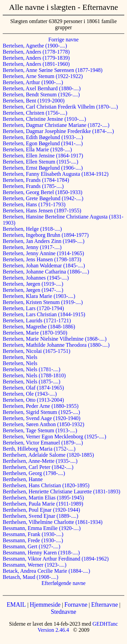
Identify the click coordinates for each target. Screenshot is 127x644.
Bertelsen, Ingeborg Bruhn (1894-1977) (46, 235)
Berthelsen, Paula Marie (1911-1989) (43, 504)
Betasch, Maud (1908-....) (30, 577)
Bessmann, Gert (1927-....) (31, 546)
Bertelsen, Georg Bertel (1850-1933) (43, 192)
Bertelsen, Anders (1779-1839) (36, 58)
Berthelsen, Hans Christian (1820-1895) (46, 485)
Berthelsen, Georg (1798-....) (34, 473)
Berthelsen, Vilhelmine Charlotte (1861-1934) (53, 522)
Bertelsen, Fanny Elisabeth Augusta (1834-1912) (56, 174)
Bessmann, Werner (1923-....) (35, 565)
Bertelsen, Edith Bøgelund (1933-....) (43, 137)
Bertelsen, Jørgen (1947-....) (33, 290)
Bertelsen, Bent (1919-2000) (34, 101)
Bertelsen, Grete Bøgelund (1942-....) (43, 198)
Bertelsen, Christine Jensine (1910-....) (44, 119)
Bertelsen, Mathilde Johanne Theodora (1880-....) (56, 345)
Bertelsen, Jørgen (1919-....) (33, 284)
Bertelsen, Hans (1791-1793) (34, 204)
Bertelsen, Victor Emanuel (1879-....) (43, 443)
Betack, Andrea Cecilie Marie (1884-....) (46, 571)
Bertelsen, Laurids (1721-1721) (37, 320)
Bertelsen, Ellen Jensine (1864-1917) (43, 156)
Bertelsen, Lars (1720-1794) (33, 308)
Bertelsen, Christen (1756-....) (35, 113)
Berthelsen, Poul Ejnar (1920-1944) (41, 510)
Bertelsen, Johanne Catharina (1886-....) (46, 272)
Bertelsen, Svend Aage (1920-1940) (41, 418)
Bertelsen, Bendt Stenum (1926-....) (41, 94)
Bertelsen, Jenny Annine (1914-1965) (43, 253)
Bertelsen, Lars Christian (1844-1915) (44, 314)
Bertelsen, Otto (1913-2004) (33, 400)
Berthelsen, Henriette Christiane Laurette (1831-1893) (61, 491)
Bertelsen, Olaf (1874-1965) (33, 388)
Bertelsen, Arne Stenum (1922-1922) (43, 76)
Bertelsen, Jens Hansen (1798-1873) (42, 259)
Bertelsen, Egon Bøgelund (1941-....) (43, 143)
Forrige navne (63, 40)
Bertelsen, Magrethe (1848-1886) (39, 327)
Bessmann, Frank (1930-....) (33, 534)
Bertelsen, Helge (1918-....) (32, 229)
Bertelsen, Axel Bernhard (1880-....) (42, 88)
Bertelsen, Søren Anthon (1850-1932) (44, 424)
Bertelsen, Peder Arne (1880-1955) (41, 406)
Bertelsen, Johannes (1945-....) (36, 278)
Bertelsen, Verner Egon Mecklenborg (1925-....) (55, 437)
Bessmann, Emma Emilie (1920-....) (42, 528)
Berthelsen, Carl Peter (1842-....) (38, 467)
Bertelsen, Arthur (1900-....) (33, 82)
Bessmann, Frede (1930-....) (33, 540)
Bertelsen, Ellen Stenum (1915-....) (40, 162)
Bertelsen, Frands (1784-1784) (36, 180)
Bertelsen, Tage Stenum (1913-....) (40, 430)
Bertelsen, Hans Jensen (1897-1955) (42, 211)
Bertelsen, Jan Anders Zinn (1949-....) (44, 241)
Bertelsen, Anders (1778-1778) (36, 52)
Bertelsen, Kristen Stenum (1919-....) (43, 302)
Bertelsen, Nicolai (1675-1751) (37, 351)
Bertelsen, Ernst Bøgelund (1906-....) (43, 168)
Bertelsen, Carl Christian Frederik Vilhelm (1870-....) (60, 107)
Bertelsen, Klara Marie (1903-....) (39, 296)
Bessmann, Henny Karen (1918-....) (41, 553)
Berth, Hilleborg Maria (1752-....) (39, 449)
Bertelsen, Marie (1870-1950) (35, 333)
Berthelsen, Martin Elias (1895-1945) (43, 498)
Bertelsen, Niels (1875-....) (31, 382)
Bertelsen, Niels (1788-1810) (34, 375)
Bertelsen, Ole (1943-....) (30, 394)
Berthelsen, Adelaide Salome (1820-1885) (48, 455)
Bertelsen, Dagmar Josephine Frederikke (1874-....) (58, 131)
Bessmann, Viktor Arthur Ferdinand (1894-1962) (56, 559)
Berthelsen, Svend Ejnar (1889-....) (40, 516)
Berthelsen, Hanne (23, 479)
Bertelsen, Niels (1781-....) (31, 369)
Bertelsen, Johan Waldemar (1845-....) (44, 266)
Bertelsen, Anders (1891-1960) (36, 64)
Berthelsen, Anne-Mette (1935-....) (40, 461)
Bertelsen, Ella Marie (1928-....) (37, 149)
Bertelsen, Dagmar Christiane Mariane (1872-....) (56, 125)
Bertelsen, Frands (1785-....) (33, 186)
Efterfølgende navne (63, 583)
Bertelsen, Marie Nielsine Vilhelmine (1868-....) (55, 339)
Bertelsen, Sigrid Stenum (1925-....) (41, 412)
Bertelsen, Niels (20, 357)
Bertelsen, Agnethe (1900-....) (35, 46)
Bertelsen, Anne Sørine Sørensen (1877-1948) (53, 70)
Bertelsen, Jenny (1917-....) (32, 247)
